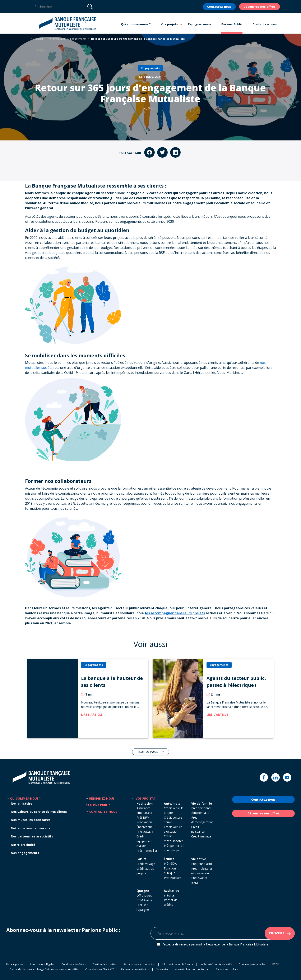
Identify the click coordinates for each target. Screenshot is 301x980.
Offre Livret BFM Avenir (144, 898)
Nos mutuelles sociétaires (31, 820)
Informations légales (42, 964)
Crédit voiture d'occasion (173, 829)
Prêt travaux (145, 832)
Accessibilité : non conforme (192, 969)
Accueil (39, 39)
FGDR (276, 964)
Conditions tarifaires (74, 964)
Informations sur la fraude (177, 964)
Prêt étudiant (173, 878)
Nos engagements (25, 853)
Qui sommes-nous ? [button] (136, 24)
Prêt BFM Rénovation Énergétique (145, 822)
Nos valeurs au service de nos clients (39, 812)
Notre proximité (23, 845)
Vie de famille (202, 803)
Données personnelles (252, 964)
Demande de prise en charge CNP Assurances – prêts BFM (44, 969)
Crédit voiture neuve (173, 820)
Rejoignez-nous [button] (200, 24)
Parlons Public (57, 39)
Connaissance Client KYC (100, 969)
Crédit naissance (198, 829)
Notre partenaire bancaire (31, 828)
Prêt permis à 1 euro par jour (174, 848)
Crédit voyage (146, 864)
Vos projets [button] (169, 24)
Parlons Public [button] (232, 24)
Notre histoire (22, 803)
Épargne (143, 891)
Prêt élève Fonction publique (171, 868)
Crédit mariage (201, 836)
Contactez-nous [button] (265, 24)
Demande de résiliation (135, 969)
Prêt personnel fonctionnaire (201, 810)
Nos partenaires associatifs (32, 836)
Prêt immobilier (147, 851)
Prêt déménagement (202, 820)
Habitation (145, 803)
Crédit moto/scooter (173, 838)
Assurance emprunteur (144, 810)
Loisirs (141, 859)
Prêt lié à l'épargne (143, 907)
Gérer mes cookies (227, 969)
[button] (8, 799)
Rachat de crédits (172, 893)
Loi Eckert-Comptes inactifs (216, 964)
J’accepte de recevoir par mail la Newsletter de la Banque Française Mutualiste (215, 944)
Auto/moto (172, 803)
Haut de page (148, 752)
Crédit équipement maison (145, 841)
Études (169, 859)
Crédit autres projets (145, 871)
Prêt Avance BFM (199, 880)
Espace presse (15, 964)
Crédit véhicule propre (174, 810)
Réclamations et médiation (139, 964)
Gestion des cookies (105, 964)
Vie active (199, 859)
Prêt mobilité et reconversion (202, 871)
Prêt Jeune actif (202, 864)
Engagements (78, 39)
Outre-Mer (162, 969)
